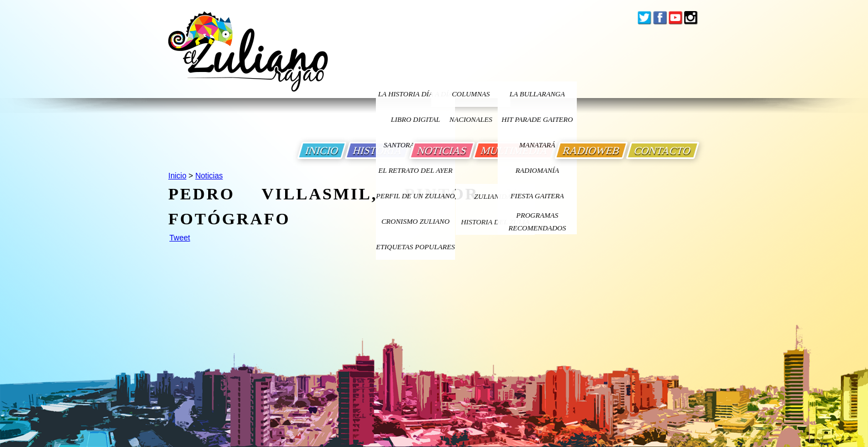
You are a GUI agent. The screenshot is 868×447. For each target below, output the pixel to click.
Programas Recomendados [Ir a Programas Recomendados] (538, 222)
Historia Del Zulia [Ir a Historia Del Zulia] (495, 222)
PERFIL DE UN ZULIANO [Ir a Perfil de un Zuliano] (415, 196)
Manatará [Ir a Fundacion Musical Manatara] (537, 145)
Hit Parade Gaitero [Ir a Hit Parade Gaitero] (537, 119)
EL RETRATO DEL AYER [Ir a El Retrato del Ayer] (415, 170)
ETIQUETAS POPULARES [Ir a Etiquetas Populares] (415, 247)
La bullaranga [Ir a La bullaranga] (538, 94)
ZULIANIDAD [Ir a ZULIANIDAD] (495, 196)
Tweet (180, 238)
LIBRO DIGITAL (415, 119)
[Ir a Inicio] (248, 60)
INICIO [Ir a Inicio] (322, 150)
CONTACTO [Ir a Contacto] (663, 150)
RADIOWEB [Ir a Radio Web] (591, 150)
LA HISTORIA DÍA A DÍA (415, 94)
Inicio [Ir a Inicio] (177, 176)
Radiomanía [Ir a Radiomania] (537, 170)
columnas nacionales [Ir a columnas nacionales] (471, 98)
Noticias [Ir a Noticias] (209, 176)
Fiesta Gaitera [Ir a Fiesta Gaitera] (537, 196)
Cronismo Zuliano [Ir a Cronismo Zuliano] (415, 221)
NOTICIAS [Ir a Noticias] (442, 150)
